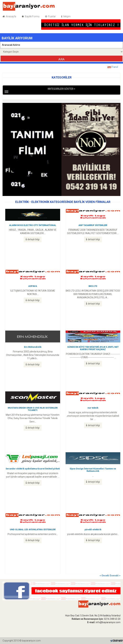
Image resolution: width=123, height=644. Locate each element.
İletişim (66, 16)
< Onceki (105, 576)
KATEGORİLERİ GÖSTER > (45, 90)
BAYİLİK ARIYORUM (17, 38)
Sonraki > (115, 576)
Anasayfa (9, 16)
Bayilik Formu (31, 16)
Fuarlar (50, 16)
